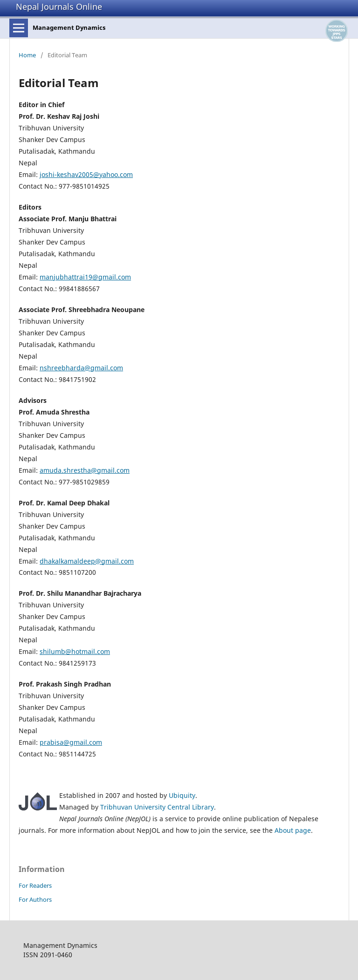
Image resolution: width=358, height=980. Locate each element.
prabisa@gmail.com (71, 742)
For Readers (35, 885)
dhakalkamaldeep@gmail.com (87, 561)
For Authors (35, 899)
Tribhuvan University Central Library (157, 807)
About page (293, 830)
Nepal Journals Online (59, 7)
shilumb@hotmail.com (75, 651)
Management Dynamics (69, 27)
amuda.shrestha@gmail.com (85, 470)
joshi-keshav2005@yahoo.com (86, 174)
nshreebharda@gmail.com (81, 368)
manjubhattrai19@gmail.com (85, 277)
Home (27, 55)
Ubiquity (182, 795)
